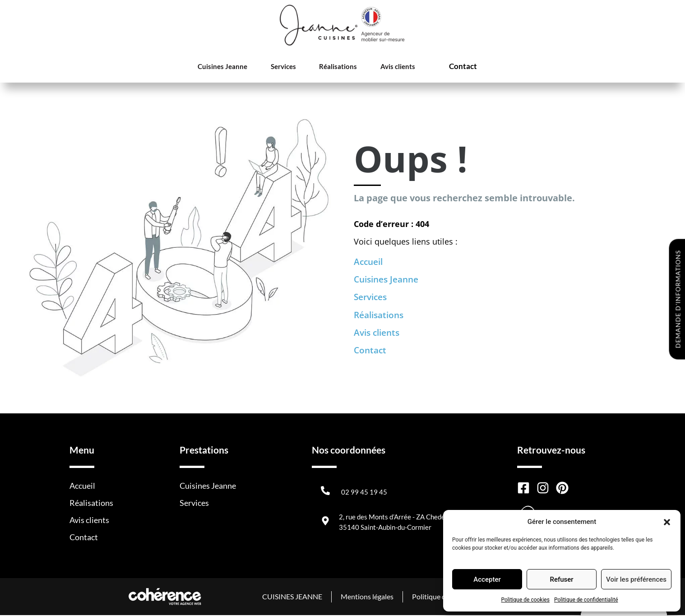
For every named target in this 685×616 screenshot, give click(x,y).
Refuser (561, 579)
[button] (667, 522)
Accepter (487, 579)
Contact (457, 67)
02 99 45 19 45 (364, 493)
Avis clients (391, 67)
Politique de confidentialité (586, 600)
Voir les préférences (636, 579)
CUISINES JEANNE (291, 597)
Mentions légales (366, 597)
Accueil (370, 262)
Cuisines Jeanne (224, 67)
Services (282, 67)
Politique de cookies (525, 600)
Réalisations (334, 67)
